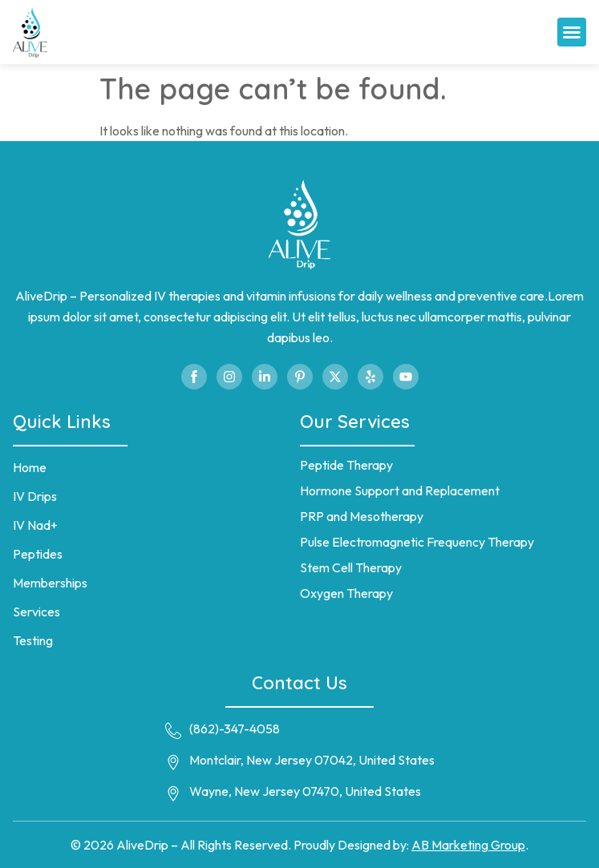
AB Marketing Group (468, 845)
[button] (572, 32)
